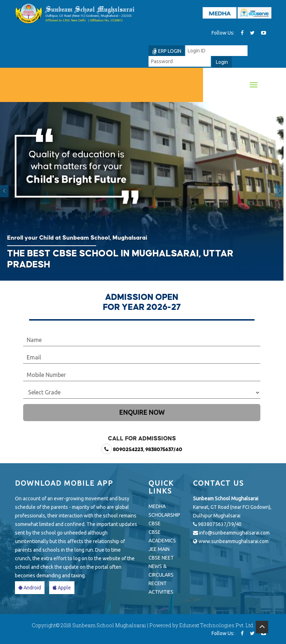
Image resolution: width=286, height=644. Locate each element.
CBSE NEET (161, 558)
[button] (4, 191)
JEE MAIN (159, 549)
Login (222, 62)
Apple (62, 588)
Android (30, 588)
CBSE (155, 523)
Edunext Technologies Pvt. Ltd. (217, 625)
